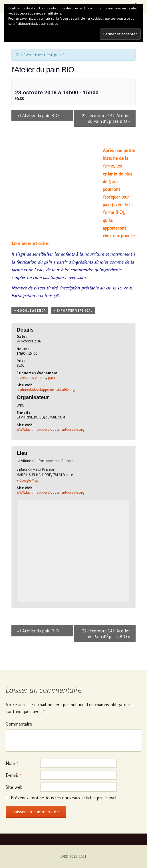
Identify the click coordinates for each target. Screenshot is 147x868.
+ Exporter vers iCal (73, 311)
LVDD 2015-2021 (73, 856)
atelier (21, 378)
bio (30, 378)
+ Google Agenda (30, 311)
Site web (14, 787)
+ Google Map (27, 480)
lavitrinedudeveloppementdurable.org (46, 390)
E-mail (14, 775)
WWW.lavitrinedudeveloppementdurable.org (50, 429)
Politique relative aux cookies (37, 24)
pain (51, 378)
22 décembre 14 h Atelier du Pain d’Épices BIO (106, 118)
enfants (40, 378)
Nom (12, 763)
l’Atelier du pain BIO (38, 115)
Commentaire (19, 724)
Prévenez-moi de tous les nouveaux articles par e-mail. (64, 798)
